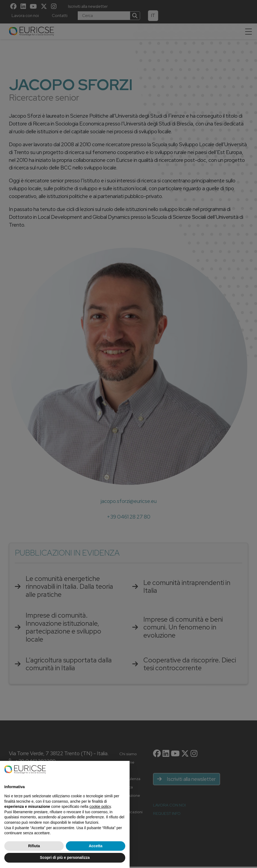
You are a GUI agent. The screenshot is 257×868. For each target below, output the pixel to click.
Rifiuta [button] (34, 846)
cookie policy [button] (100, 806)
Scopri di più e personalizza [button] (65, 857)
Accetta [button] (96, 846)
